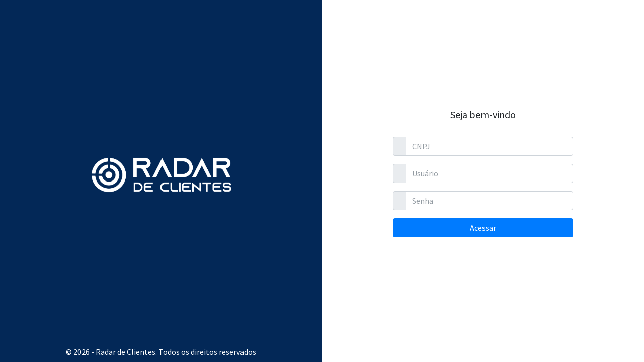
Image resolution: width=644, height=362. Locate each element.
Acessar (483, 228)
